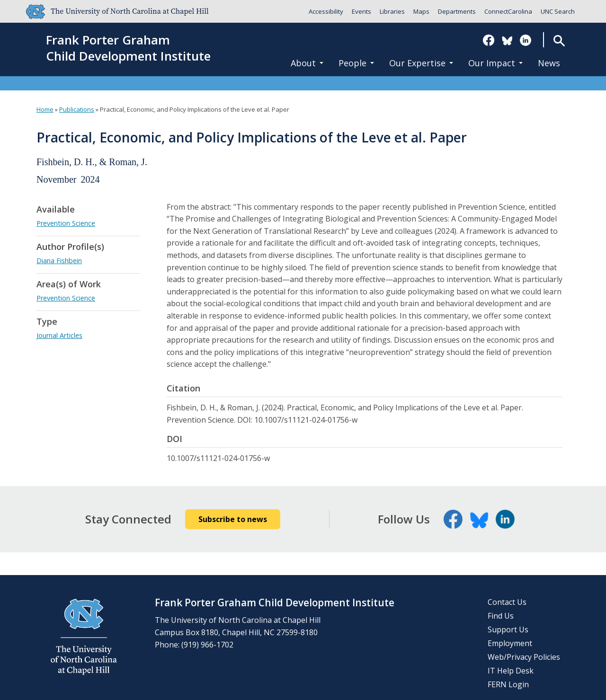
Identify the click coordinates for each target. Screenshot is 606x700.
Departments (457, 11)
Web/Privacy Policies (524, 657)
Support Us (508, 629)
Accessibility (326, 11)
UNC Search (558, 11)
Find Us (501, 616)
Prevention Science (66, 223)
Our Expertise (421, 63)
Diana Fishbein (59, 261)
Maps (421, 11)
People (356, 63)
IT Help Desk (511, 671)
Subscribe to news (233, 519)
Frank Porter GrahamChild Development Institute (128, 48)
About (307, 63)
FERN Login (508, 684)
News (549, 63)
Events (361, 11)
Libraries (392, 11)
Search (559, 40)
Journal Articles (59, 335)
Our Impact (495, 63)
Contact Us (507, 602)
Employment (510, 643)
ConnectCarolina (508, 11)
